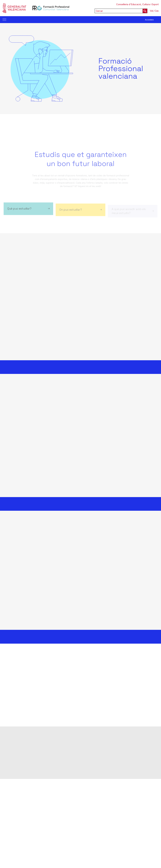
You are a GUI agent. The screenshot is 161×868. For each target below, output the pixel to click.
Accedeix (149, 20)
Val (151, 11)
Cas (157, 11)
